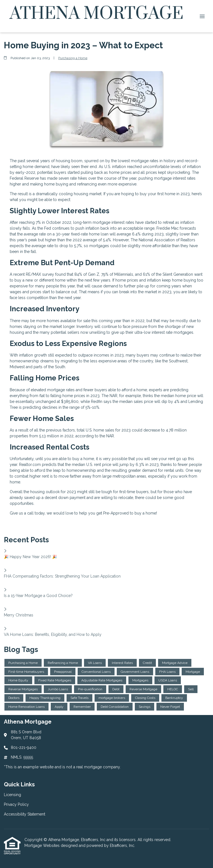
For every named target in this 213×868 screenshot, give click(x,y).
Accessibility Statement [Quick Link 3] (25, 814)
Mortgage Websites (43, 846)
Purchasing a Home (73, 58)
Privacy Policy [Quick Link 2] (16, 804)
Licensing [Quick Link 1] (12, 795)
